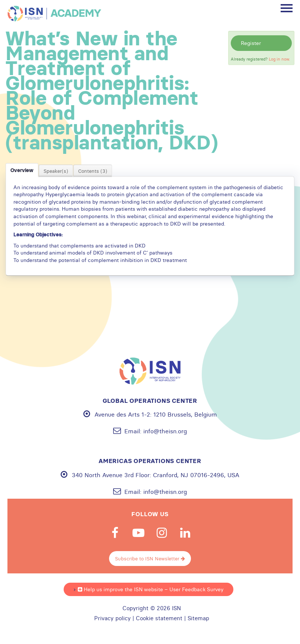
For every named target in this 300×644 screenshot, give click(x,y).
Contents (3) (93, 171)
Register (251, 43)
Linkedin (185, 533)
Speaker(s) (56, 171)
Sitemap (198, 618)
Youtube (138, 533)
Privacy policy (112, 618)
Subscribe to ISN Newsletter (150, 559)
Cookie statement (159, 618)
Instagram (162, 533)
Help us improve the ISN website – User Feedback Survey (151, 589)
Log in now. (279, 59)
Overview (22, 170)
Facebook (115, 533)
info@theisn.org (165, 431)
